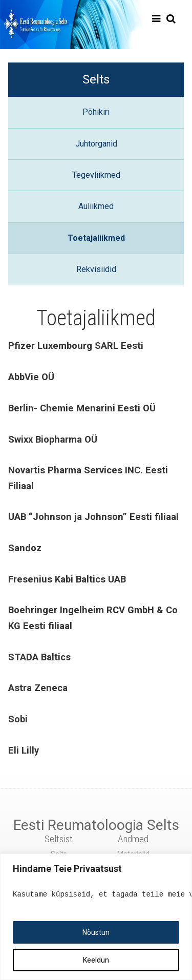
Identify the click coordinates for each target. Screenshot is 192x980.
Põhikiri (96, 112)
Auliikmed (96, 206)
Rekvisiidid (96, 269)
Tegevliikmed (96, 175)
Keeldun (96, 960)
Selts (96, 79)
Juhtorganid (96, 144)
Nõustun (96, 932)
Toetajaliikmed (96, 238)
